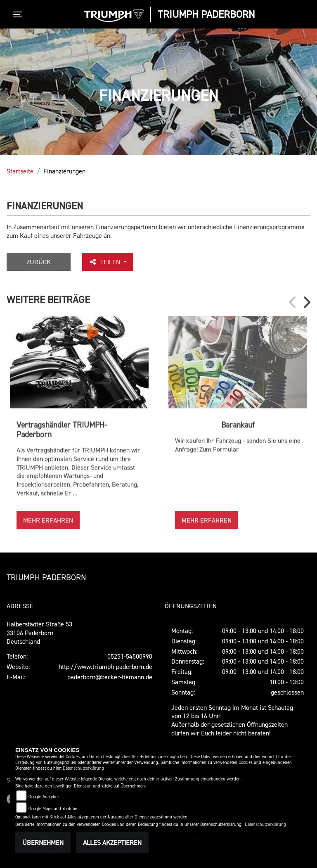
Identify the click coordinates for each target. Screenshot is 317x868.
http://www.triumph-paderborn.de (105, 666)
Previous (293, 302)
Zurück (39, 262)
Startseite (20, 171)
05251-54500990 (130, 656)
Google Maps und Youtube (53, 809)
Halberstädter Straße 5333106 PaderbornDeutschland (39, 633)
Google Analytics (44, 797)
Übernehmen (43, 842)
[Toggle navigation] (19, 14)
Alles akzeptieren (112, 842)
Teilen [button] (105, 262)
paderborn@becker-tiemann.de (110, 677)
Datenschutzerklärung (83, 768)
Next (306, 302)
